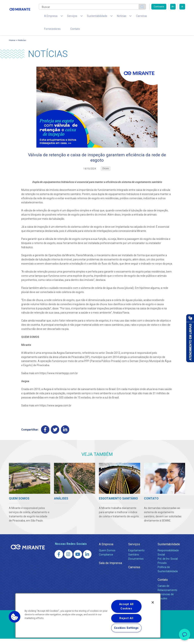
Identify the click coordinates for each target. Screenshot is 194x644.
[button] (15, 617)
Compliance (106, 560)
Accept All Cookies (126, 606)
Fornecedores (147, 17)
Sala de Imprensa (110, 568)
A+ (173, 7)
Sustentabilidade (169, 550)
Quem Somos (107, 556)
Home (12, 45)
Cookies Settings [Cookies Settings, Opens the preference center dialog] (126, 628)
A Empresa (106, 550)
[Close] (153, 602)
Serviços (134, 550)
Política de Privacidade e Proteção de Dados (97, 638)
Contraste (159, 7)
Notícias (22, 45)
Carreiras (127, 17)
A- (182, 7)
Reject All (126, 618)
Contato (47, 32)
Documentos (136, 564)
